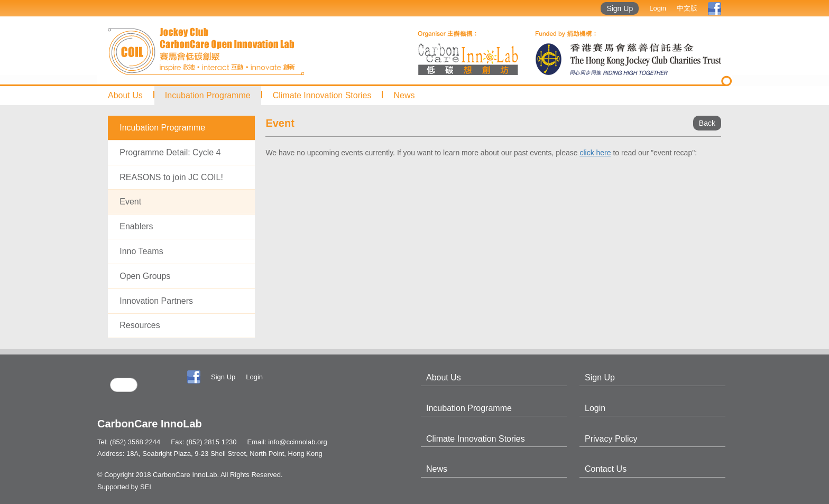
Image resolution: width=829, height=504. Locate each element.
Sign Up (620, 8)
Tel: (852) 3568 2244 (129, 442)
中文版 (687, 8)
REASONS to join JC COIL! (171, 177)
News (404, 95)
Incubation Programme (208, 95)
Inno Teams (141, 251)
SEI (146, 487)
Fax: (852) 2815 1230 (204, 442)
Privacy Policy (611, 439)
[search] (124, 385)
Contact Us (606, 469)
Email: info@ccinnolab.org (287, 442)
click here (595, 153)
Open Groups (145, 276)
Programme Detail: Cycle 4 (170, 152)
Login (658, 8)
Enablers (136, 226)
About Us (125, 95)
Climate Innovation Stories (322, 95)
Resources (140, 325)
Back (707, 123)
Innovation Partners (156, 301)
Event (130, 202)
